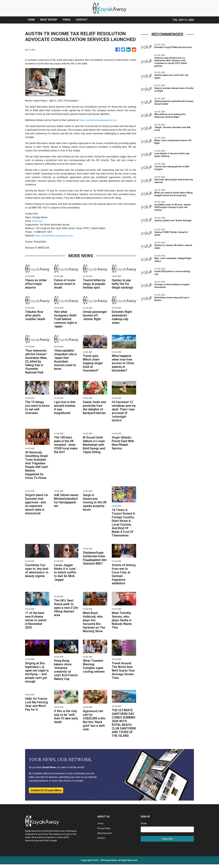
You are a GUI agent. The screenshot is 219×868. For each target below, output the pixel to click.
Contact (101, 842)
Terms (101, 827)
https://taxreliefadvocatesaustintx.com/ (56, 236)
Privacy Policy (105, 832)
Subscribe (167, 842)
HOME (31, 20)
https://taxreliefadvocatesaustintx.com (100, 120)
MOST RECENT (49, 20)
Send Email (38, 221)
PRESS (67, 20)
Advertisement (105, 837)
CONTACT (82, 20)
